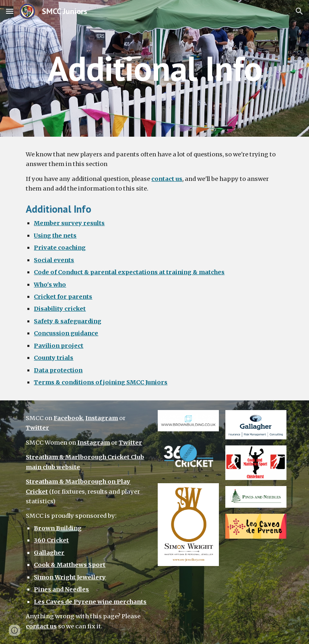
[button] (10, 11)
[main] (154, 68)
